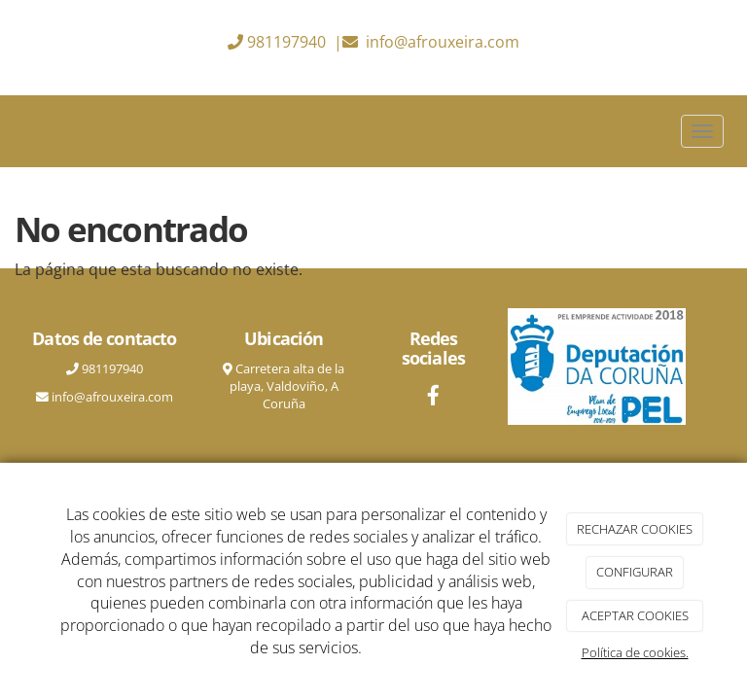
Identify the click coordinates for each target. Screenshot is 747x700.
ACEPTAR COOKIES (635, 615)
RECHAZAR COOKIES (635, 529)
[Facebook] (434, 397)
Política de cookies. (635, 652)
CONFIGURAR (635, 572)
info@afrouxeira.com (443, 42)
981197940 (286, 42)
